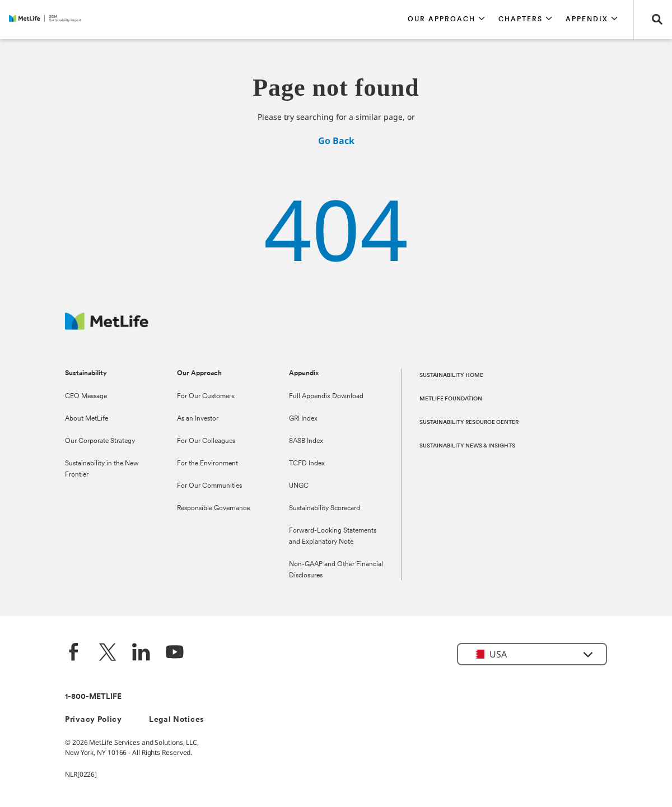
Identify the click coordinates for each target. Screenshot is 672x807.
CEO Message (86, 396)
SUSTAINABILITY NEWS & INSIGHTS (467, 446)
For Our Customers (206, 396)
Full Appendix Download (326, 396)
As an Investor (198, 419)
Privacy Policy (94, 720)
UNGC (299, 486)
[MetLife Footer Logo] (107, 327)
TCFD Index (307, 464)
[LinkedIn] (141, 653)
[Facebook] (74, 653)
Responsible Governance (213, 509)
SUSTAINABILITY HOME (451, 375)
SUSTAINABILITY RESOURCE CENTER (469, 423)
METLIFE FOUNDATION (451, 399)
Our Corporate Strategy (100, 441)
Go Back (336, 141)
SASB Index (306, 441)
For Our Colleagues (206, 441)
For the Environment (207, 464)
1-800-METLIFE (93, 697)
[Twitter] (108, 653)
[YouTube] (175, 653)
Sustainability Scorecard (325, 509)
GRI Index (303, 419)
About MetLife (87, 419)
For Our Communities (209, 486)
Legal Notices (177, 720)
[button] (446, 20)
